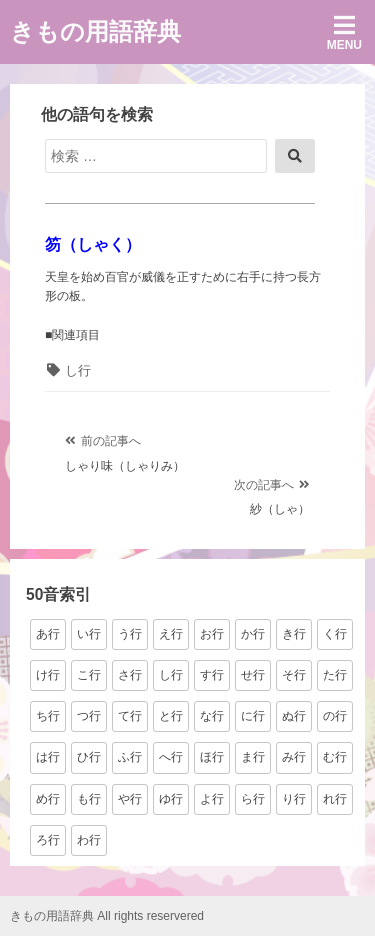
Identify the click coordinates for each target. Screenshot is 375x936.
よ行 (212, 799)
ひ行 (89, 757)
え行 (171, 634)
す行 (212, 675)
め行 (48, 799)
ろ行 (48, 840)
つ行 (89, 716)
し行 (78, 370)
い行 (89, 634)
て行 (130, 716)
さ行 (130, 675)
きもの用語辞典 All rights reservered (107, 916)
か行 (253, 634)
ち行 (48, 716)
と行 (171, 716)
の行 (335, 716)
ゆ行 (171, 799)
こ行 (89, 675)
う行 (130, 634)
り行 (294, 799)
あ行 (48, 634)
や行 (130, 799)
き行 (294, 634)
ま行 (253, 757)
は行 (48, 757)
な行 (212, 716)
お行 (212, 634)
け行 (48, 675)
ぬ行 (294, 716)
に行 (253, 716)
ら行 (253, 799)
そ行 (294, 675)
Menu (344, 32)
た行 (335, 675)
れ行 (335, 799)
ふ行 (130, 757)
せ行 (253, 675)
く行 (335, 634)
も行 (89, 799)
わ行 (89, 840)
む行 (335, 757)
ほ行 (212, 757)
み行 (294, 757)
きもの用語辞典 (95, 31)
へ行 (171, 757)
